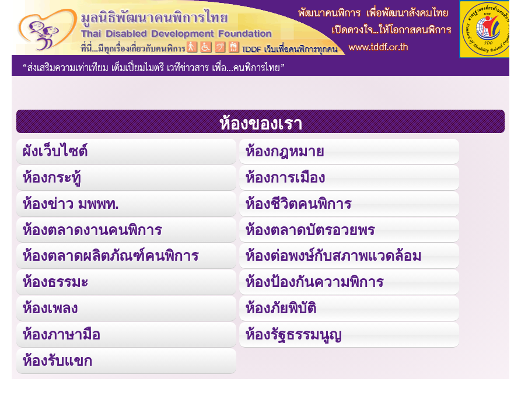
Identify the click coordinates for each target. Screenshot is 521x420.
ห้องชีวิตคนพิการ (298, 204)
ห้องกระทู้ (51, 177)
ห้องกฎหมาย (285, 151)
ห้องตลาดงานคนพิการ (92, 230)
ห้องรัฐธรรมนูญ (293, 334)
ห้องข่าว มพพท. (71, 204)
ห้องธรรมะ (55, 282)
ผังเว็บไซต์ (55, 151)
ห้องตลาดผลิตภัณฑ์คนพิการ (110, 256)
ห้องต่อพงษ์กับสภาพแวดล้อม (333, 256)
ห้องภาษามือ (61, 334)
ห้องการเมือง (285, 177)
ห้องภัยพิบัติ (281, 308)
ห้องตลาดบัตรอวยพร (310, 230)
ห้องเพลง (50, 308)
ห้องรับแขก (57, 360)
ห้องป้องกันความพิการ (314, 282)
